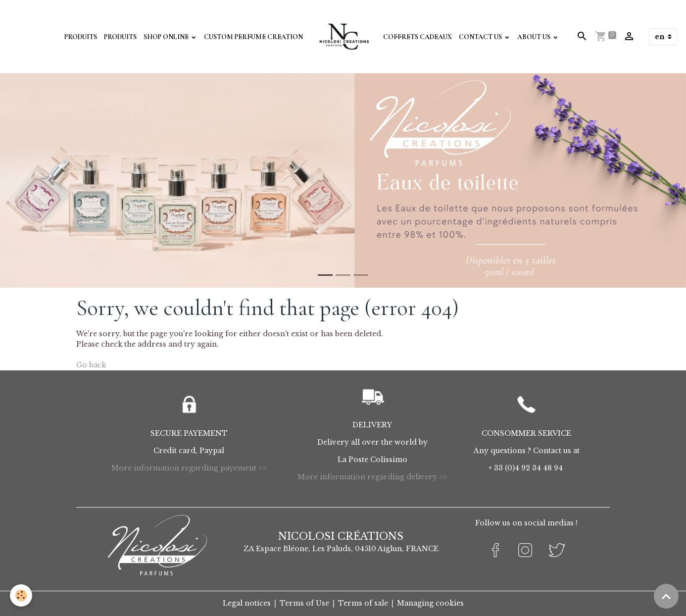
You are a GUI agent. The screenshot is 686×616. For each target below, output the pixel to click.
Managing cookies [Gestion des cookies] (430, 603)
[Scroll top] (666, 596)
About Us (535, 37)
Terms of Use (304, 603)
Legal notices (247, 603)
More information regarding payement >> (189, 468)
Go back (91, 365)
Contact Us (481, 37)
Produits (81, 37)
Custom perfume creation (253, 37)
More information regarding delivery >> (372, 477)
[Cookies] (21, 595)
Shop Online (167, 37)
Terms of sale (363, 603)
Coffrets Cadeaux (417, 37)
